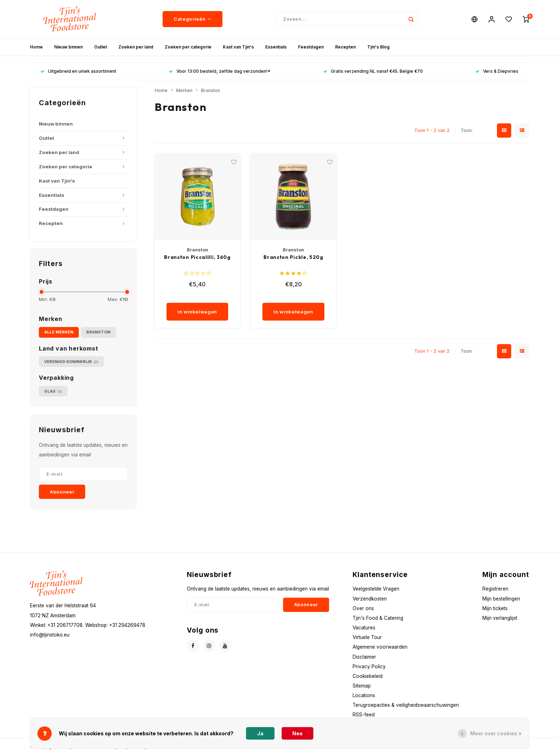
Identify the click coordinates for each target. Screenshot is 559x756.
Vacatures (364, 629)
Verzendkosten (370, 600)
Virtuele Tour (367, 639)
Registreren (495, 590)
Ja (260, 733)
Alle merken (59, 333)
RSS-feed (364, 716)
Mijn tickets (495, 609)
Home (36, 48)
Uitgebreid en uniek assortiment (78, 73)
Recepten (345, 48)
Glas (53, 392)
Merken (184, 91)
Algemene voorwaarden (380, 648)
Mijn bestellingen (501, 600)
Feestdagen (311, 48)
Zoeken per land (136, 48)
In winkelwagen (197, 313)
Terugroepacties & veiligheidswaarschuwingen (406, 706)
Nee (298, 733)
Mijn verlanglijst (500, 619)
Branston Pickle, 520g (293, 259)
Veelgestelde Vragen (376, 590)
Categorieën (193, 20)
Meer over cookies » (496, 733)
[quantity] (200, 297)
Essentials (276, 48)
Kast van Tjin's (238, 48)
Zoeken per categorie (188, 48)
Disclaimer (364, 658)
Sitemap (362, 687)
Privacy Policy (369, 668)
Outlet (101, 48)
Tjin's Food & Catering (378, 619)
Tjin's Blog (378, 48)
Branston (98, 333)
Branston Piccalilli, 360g (197, 259)
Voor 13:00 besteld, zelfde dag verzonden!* (220, 73)
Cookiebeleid (368, 677)
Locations (364, 697)
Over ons (363, 609)
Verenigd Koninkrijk (71, 363)
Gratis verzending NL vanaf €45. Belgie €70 (373, 73)
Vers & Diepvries (497, 73)
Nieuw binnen (68, 48)
